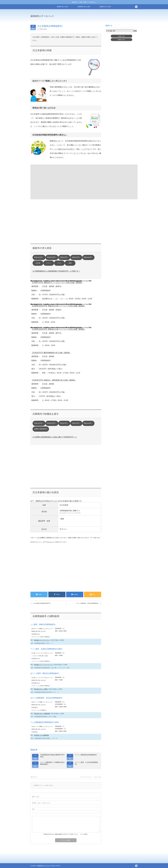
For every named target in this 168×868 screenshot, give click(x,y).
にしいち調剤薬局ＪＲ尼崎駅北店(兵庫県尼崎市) (52, 763)
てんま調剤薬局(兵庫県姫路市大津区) (45, 722)
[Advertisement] (102, 18)
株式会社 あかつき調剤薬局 (42, 714)
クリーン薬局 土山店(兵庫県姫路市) (86, 763)
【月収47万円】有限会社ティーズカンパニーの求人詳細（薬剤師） (57, 283)
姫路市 (45, 29)
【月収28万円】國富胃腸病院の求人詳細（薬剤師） (51, 353)
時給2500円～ (88, 257)
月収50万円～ (64, 257)
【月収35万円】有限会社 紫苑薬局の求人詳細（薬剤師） (54, 380)
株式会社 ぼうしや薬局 (41, 689)
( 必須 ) (36, 797)
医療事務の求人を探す (84, 7)
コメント (50, 542)
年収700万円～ (39, 257)
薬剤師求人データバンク (42, 16)
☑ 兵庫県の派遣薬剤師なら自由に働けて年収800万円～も (55, 437)
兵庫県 (41, 29)
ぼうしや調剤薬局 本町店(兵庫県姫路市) (87, 603)
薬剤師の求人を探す (63, 7)
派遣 (70, 263)
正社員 (38, 263)
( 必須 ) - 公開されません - (42, 803)
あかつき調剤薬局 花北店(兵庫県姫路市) (46, 698)
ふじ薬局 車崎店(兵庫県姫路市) (43, 624)
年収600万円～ (52, 257)
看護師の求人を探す (105, 7)
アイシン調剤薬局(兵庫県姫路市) (86, 755)
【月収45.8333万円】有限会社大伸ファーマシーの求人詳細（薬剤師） (58, 306)
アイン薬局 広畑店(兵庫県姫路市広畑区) (46, 649)
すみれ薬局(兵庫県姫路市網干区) (42, 603)
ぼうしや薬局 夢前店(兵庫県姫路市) (45, 673)
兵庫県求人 (122, 36)
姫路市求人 (122, 40)
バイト (59, 263)
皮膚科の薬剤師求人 (41, 429)
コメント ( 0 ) (98, 777)
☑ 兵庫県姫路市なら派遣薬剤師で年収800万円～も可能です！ (56, 271)
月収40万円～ (76, 257)
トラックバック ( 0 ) (85, 777)
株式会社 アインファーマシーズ (43, 665)
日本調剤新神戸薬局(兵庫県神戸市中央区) (52, 756)
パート (49, 263)
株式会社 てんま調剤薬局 (42, 735)
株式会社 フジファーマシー (42, 640)
